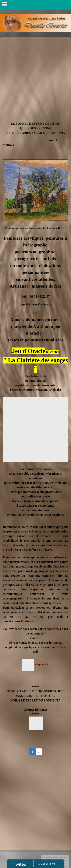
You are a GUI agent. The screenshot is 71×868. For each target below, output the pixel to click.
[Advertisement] (35, 75)
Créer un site (46, 863)
